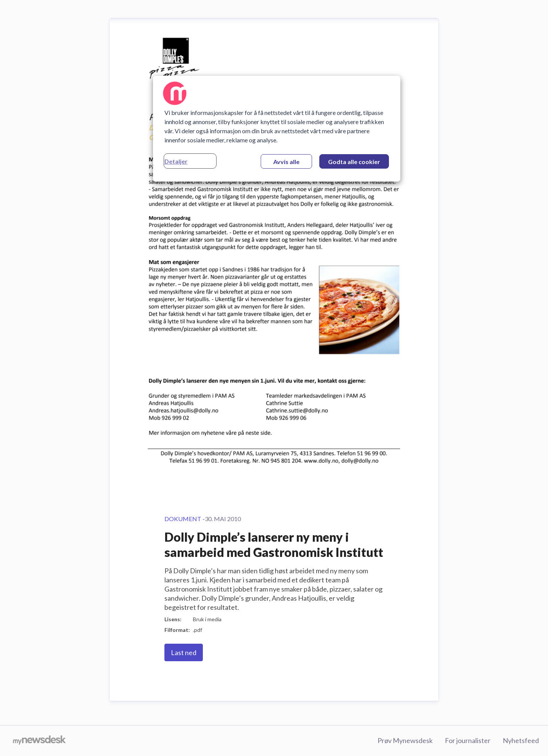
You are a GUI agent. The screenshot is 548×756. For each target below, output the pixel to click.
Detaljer (176, 161)
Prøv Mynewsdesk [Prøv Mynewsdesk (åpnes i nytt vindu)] (405, 740)
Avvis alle (286, 162)
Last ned (184, 652)
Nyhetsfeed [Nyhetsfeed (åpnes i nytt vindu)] (521, 740)
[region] (277, 129)
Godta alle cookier (354, 162)
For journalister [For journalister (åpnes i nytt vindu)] (468, 740)
